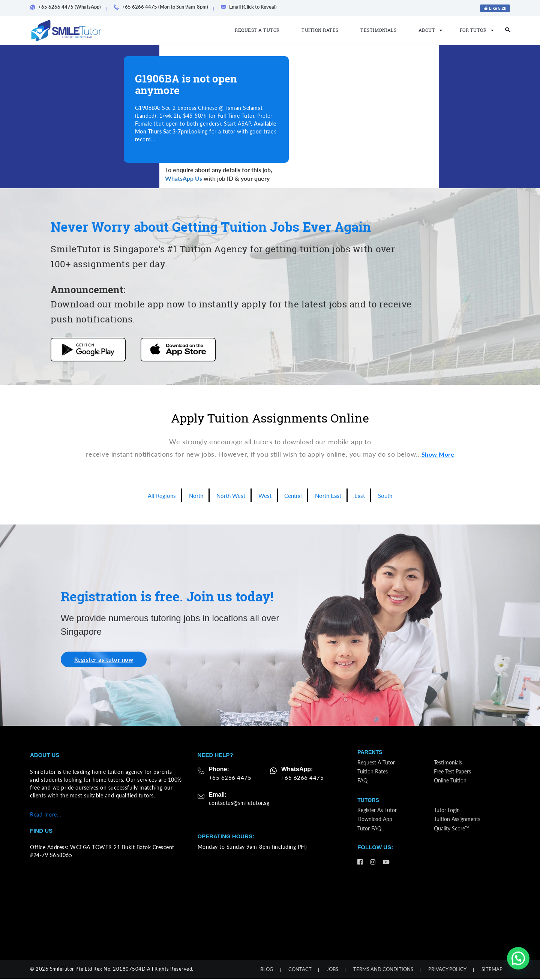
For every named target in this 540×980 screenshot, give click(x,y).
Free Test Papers (455, 775)
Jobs (332, 970)
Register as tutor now (108, 660)
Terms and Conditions (383, 970)
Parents (371, 754)
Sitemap (492, 970)
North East (336, 495)
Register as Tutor (379, 816)
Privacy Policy (447, 970)
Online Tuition (452, 784)
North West (226, 495)
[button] (518, 958)
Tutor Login (448, 816)
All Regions (148, 495)
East (371, 495)
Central (296, 495)
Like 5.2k (495, 8)
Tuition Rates (320, 30)
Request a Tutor (257, 30)
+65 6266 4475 (228, 778)
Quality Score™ (454, 835)
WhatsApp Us (184, 178)
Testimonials (378, 30)
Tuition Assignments (460, 826)
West (264, 495)
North (186, 495)
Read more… (46, 816)
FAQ (363, 784)
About (428, 30)
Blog (267, 970)
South (399, 495)
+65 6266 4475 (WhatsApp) (68, 7)
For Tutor (475, 30)
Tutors (369, 805)
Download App (377, 826)
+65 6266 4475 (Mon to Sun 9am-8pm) (163, 7)
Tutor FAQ (371, 835)
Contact (300, 970)
